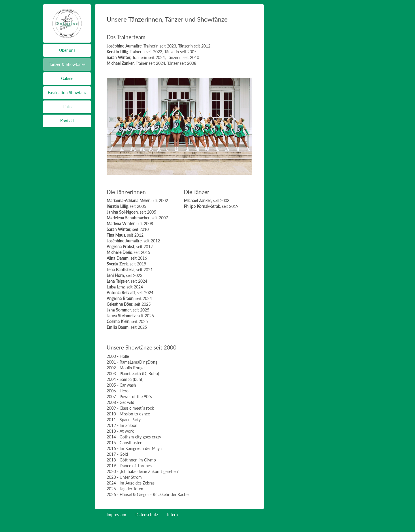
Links (67, 107)
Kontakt (67, 121)
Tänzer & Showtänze (67, 64)
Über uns (67, 50)
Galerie (67, 78)
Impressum (116, 515)
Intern (172, 515)
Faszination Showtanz (67, 93)
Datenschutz (147, 515)
